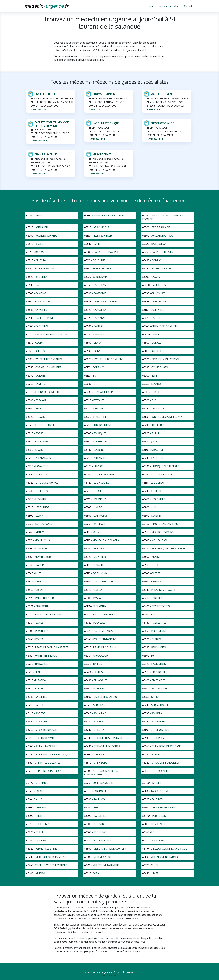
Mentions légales (109, 975)
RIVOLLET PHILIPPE (46, 94)
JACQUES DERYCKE (162, 94)
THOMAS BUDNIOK (104, 94)
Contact (188, 6)
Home (151, 6)
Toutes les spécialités (169, 6)
